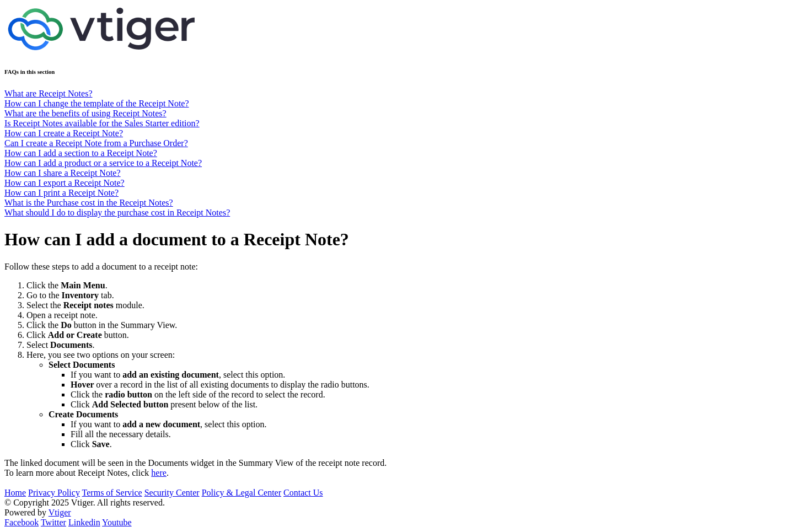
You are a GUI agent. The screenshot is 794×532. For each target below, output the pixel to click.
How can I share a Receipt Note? (63, 173)
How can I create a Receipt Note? (64, 133)
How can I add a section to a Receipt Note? (81, 153)
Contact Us (303, 493)
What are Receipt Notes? (48, 93)
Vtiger (60, 512)
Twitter (53, 522)
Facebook (22, 522)
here (159, 473)
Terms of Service (112, 493)
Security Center (172, 493)
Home (15, 493)
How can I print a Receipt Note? (61, 193)
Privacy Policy (54, 493)
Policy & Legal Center (242, 493)
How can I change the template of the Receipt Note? (97, 103)
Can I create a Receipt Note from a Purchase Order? (96, 143)
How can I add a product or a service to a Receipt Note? (103, 163)
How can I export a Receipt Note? (65, 183)
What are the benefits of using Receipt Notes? (85, 113)
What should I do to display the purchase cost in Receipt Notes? (117, 213)
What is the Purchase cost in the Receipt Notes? (89, 203)
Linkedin (84, 522)
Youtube (117, 522)
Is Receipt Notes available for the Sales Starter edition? (102, 123)
